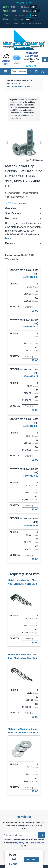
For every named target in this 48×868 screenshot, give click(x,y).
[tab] (23, 228)
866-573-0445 (32, 56)
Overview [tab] (23, 208)
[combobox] (19, 71)
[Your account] (42, 71)
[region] (24, 142)
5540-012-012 (31, 327)
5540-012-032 (31, 426)
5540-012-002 (31, 277)
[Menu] (6, 71)
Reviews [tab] (23, 243)
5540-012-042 (31, 476)
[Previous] (7, 142)
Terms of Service (36, 843)
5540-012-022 (31, 376)
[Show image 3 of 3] (29, 154)
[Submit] (42, 835)
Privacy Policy (18, 843)
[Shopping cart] (45, 60)
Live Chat (32, 66)
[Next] (41, 142)
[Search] (30, 71)
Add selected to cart (33, 860)
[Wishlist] (36, 71)
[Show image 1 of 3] (19, 154)
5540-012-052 (31, 525)
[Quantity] (30, 307)
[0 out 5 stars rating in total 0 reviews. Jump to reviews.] (16, 203)
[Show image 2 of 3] (24, 154)
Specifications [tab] (23, 213)
